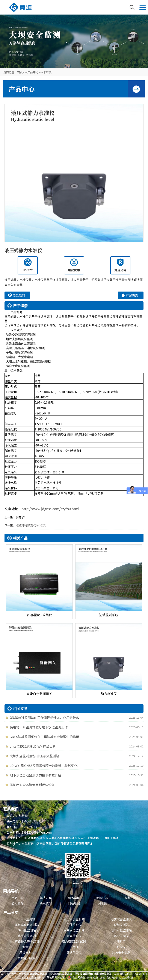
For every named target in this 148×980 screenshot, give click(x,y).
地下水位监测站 (121, 930)
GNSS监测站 (27, 919)
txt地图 (102, 903)
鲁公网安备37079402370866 (89, 977)
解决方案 (46, 898)
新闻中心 (102, 898)
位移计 (74, 947)
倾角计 (27, 947)
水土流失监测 (27, 936)
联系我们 (19, 295)
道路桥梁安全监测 (27, 941)
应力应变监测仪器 (74, 941)
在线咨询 (132, 295)
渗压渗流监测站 (74, 919)
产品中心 (33, 72)
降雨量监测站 (27, 930)
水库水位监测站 (74, 930)
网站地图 (74, 903)
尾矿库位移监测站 (27, 925)
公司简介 (17, 903)
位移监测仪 (74, 925)
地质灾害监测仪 (121, 919)
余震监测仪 (74, 936)
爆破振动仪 (121, 936)
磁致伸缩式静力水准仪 (31, 525)
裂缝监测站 (121, 925)
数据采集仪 (74, 952)
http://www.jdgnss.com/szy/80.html (50, 509)
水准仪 (47, 72)
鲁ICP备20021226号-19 (120, 977)
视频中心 (131, 898)
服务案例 (74, 898)
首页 (20, 72)
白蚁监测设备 (27, 958)
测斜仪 (121, 941)
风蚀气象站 (27, 952)
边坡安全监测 (121, 952)
